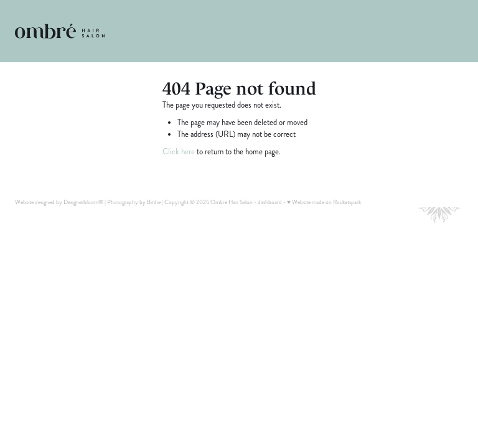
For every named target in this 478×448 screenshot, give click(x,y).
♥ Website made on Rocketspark (324, 202)
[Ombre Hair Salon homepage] (60, 31)
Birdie (154, 202)
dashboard (270, 202)
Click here (179, 152)
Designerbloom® (83, 202)
